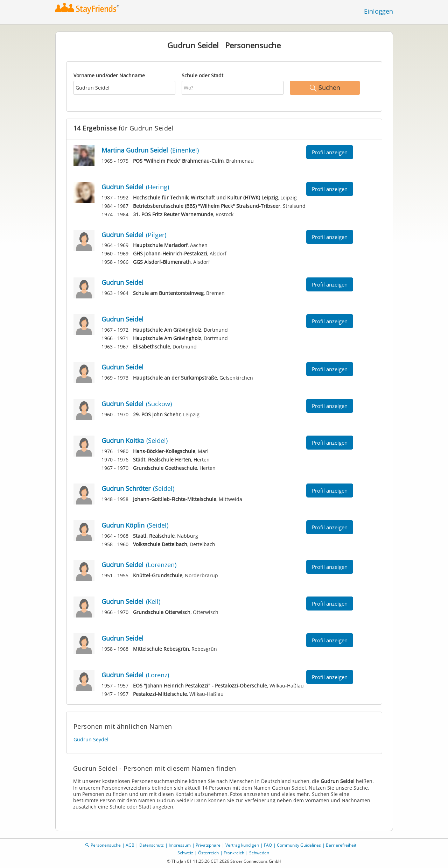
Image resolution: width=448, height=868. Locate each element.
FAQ (268, 845)
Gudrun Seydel (91, 739)
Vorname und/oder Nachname (109, 75)
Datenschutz (152, 845)
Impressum (180, 845)
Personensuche (106, 845)
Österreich (208, 853)
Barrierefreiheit (341, 845)
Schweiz (185, 853)
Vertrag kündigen (242, 845)
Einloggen (379, 11)
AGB (130, 845)
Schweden (259, 853)
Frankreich (234, 853)
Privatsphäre (208, 845)
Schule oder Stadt (202, 75)
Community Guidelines (299, 845)
